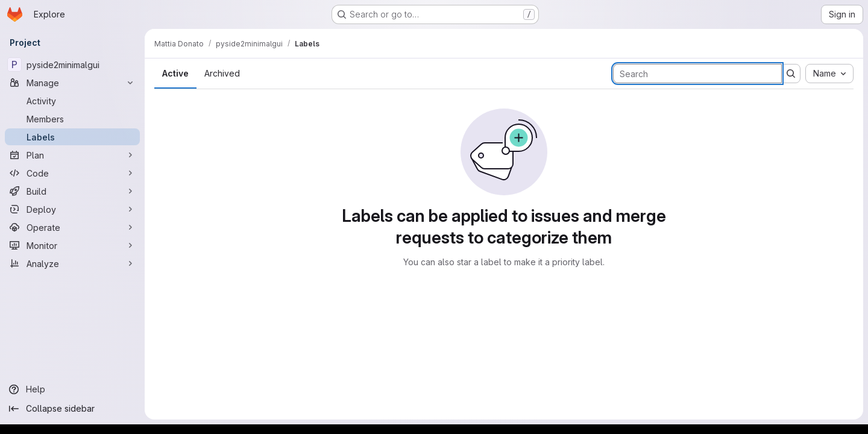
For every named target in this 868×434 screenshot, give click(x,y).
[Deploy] (72, 209)
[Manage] (72, 83)
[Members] (72, 119)
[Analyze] (72, 263)
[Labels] (72, 137)
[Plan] (72, 155)
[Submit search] (791, 74)
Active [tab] (175, 73)
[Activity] (72, 101)
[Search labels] (697, 74)
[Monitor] (72, 245)
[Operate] (72, 227)
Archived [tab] (222, 73)
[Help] (72, 389)
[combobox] (829, 74)
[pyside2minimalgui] (72, 64)
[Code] (72, 173)
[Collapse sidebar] (72, 409)
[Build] (72, 191)
